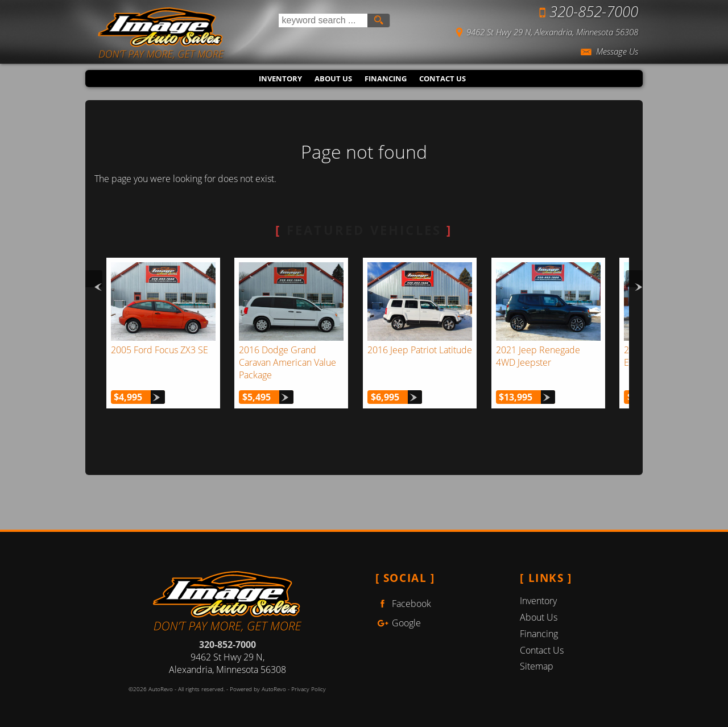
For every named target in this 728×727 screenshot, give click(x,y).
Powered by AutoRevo (258, 689)
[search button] (379, 20)
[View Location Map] (523, 31)
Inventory (538, 601)
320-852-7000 (227, 645)
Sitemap (537, 666)
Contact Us (542, 650)
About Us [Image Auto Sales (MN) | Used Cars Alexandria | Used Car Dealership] (333, 79)
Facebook (403, 604)
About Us (539, 617)
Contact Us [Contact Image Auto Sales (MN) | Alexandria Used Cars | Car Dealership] (442, 79)
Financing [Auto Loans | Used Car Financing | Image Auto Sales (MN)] (386, 79)
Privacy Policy (309, 689)
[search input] (323, 20)
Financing (539, 634)
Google (398, 623)
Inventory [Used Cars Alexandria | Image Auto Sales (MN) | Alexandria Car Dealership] (280, 79)
